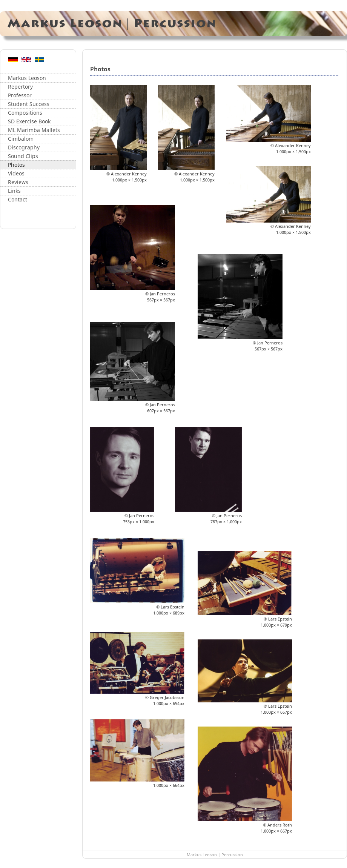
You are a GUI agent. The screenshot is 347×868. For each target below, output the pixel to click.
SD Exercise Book (29, 121)
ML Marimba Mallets (34, 130)
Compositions (25, 113)
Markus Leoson (27, 78)
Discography (24, 147)
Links (14, 191)
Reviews (18, 182)
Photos (16, 165)
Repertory (20, 87)
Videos (16, 173)
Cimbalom (21, 139)
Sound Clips (23, 156)
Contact (18, 199)
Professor (20, 95)
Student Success (29, 104)
